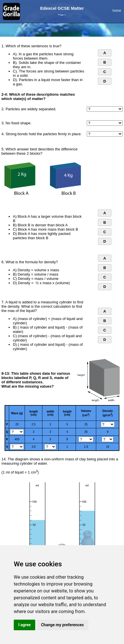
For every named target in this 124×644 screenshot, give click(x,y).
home (117, 11)
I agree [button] (24, 625)
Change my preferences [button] (62, 625)
